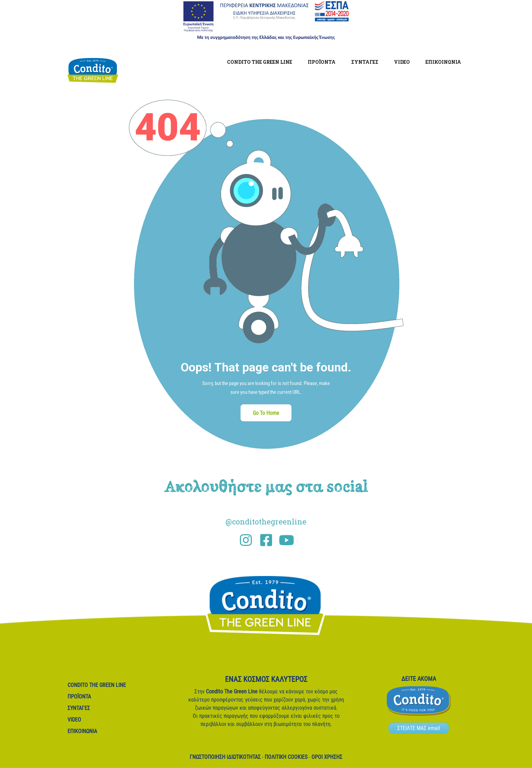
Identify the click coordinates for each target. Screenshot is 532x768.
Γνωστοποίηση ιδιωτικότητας (225, 757)
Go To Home (266, 413)
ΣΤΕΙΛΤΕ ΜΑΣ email (419, 728)
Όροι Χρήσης (327, 757)
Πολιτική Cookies (286, 757)
